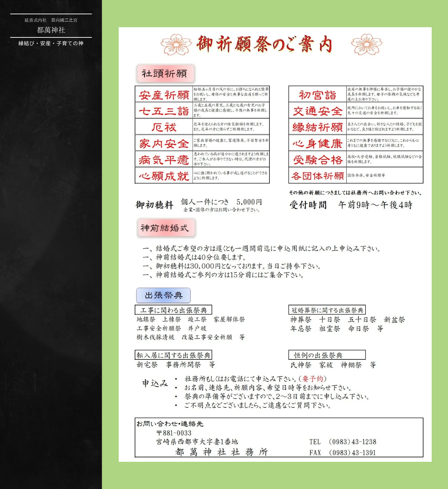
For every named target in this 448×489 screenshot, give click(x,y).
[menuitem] (51, 223)
